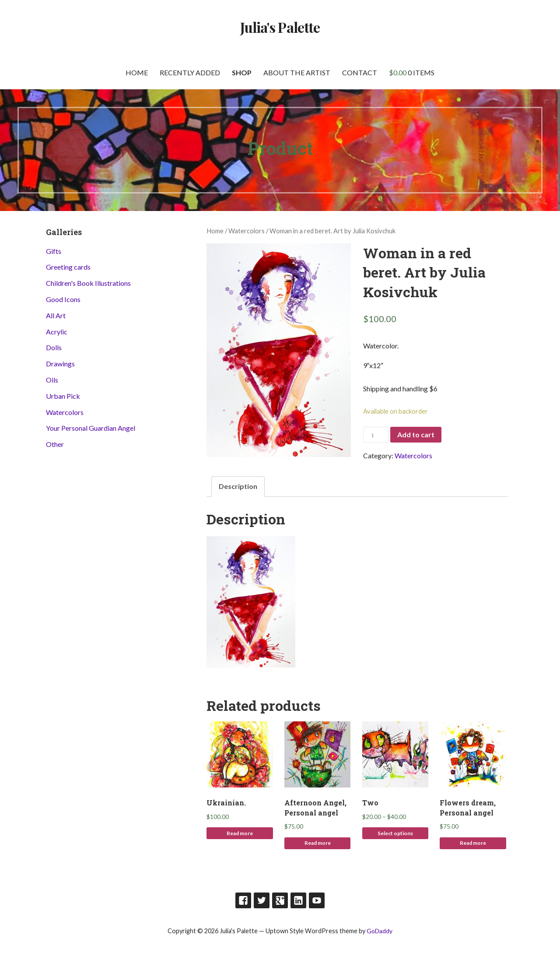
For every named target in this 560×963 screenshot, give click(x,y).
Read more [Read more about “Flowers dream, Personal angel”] (473, 843)
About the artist (297, 72)
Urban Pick (63, 396)
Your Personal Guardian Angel (91, 428)
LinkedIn (298, 900)
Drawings (60, 364)
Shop (242, 72)
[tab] (238, 487)
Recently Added (190, 72)
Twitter (262, 900)
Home (137, 72)
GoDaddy (380, 931)
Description (238, 486)
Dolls (54, 347)
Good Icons (63, 299)
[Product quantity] (376, 435)
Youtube (317, 900)
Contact (360, 72)
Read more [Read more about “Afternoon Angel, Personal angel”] (318, 843)
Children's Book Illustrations (88, 283)
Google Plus (280, 900)
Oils (52, 380)
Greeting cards (68, 267)
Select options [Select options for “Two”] (395, 833)
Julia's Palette (280, 27)
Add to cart (416, 434)
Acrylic (57, 332)
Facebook (243, 900)
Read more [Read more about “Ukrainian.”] (240, 833)
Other (55, 444)
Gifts (54, 251)
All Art (56, 315)
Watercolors (247, 231)
